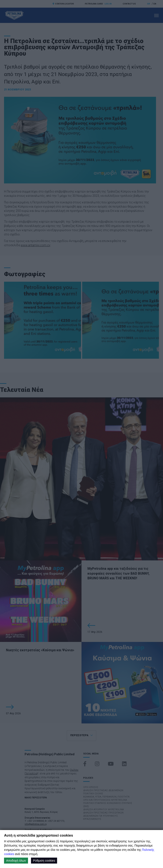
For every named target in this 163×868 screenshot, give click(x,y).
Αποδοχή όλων (16, 861)
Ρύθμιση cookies (44, 861)
